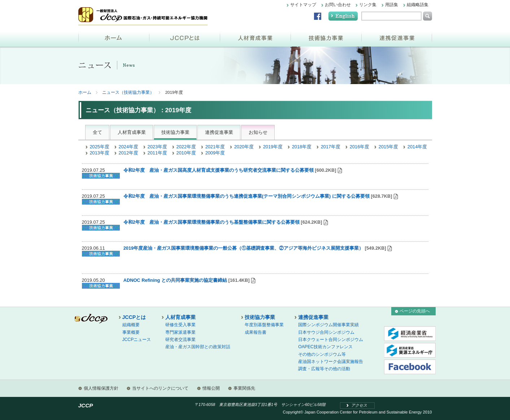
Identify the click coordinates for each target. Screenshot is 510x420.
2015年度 (388, 147)
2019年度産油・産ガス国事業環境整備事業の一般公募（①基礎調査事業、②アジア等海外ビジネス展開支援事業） (243, 248)
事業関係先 (244, 388)
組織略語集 (418, 5)
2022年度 (186, 147)
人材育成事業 (255, 37)
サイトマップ (303, 5)
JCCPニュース (137, 340)
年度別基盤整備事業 (264, 325)
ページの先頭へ (415, 311)
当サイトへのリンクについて (160, 388)
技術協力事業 (326, 37)
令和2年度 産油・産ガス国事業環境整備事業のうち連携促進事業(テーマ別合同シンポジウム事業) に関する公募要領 (247, 196)
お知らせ (258, 132)
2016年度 (359, 147)
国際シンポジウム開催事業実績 (328, 325)
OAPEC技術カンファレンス (325, 347)
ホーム (114, 37)
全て (97, 132)
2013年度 (100, 153)
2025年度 (100, 147)
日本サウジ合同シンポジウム (326, 332)
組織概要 (131, 325)
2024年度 (128, 147)
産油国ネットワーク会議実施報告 (331, 362)
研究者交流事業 (180, 340)
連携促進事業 (397, 37)
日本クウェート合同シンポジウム (331, 340)
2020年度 (244, 147)
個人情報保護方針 (101, 388)
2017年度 (331, 147)
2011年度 (157, 153)
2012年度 (128, 153)
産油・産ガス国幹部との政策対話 (198, 347)
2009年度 (215, 153)
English (343, 16)
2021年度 (215, 147)
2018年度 (302, 147)
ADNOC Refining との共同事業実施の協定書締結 (175, 280)
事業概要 (131, 332)
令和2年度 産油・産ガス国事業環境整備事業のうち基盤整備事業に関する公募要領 (212, 222)
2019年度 (273, 147)
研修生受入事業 (180, 325)
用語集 (392, 5)
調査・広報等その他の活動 (324, 369)
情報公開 (211, 388)
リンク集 (368, 5)
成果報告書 (256, 332)
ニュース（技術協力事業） (128, 92)
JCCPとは (184, 37)
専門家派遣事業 (180, 332)
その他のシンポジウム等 (322, 354)
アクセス (359, 405)
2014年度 (417, 147)
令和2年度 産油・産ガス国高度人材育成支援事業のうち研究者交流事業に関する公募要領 (219, 170)
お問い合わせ (338, 5)
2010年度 (186, 153)
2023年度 (157, 147)
